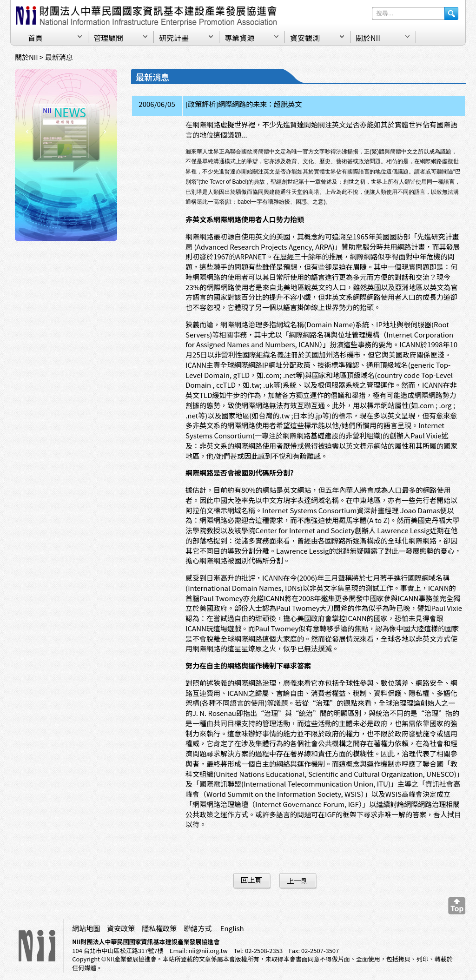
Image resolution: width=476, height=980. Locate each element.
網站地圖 (86, 928)
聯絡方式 (198, 928)
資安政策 (121, 928)
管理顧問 (108, 38)
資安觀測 (305, 38)
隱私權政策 (159, 928)
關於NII (368, 38)
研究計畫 (174, 38)
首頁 (35, 38)
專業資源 (239, 38)
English (232, 928)
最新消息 (59, 57)
